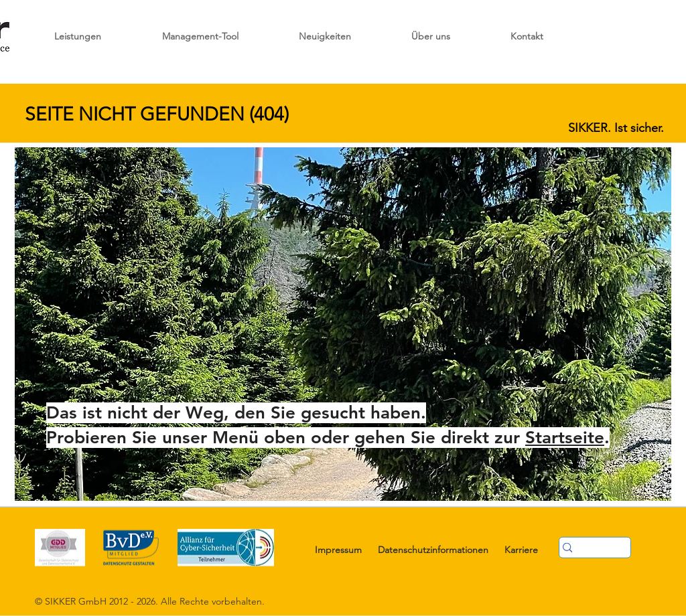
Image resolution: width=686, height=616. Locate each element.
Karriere (521, 550)
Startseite (565, 438)
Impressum (338, 550)
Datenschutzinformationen (433, 550)
